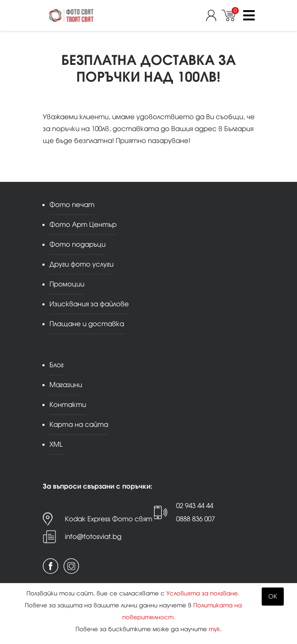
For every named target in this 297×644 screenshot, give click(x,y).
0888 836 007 (195, 519)
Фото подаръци (77, 244)
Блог (56, 365)
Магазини (66, 385)
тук (214, 629)
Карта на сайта (79, 424)
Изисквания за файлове (89, 304)
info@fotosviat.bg (93, 537)
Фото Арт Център (83, 224)
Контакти (68, 405)
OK (273, 597)
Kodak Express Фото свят (109, 519)
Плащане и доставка (87, 324)
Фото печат (72, 205)
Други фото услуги (81, 264)
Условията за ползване (202, 593)
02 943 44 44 (195, 506)
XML (56, 444)
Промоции (67, 284)
